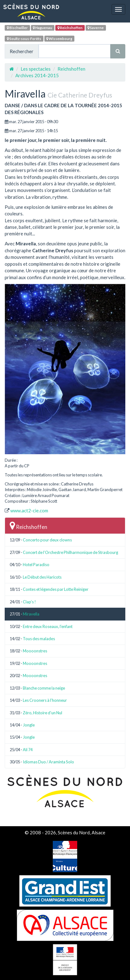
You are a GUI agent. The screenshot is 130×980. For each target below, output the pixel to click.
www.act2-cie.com (29, 510)
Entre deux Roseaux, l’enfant (48, 626)
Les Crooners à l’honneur (45, 700)
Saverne (96, 28)
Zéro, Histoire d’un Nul (42, 713)
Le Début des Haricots (42, 577)
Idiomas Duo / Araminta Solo (48, 762)
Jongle (29, 725)
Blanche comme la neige (44, 688)
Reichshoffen (70, 28)
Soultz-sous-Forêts (24, 39)
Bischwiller (17, 28)
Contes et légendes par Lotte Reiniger (56, 589)
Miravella (31, 614)
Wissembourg (59, 39)
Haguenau (42, 28)
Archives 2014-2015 (37, 75)
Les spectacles (36, 69)
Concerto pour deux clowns (47, 540)
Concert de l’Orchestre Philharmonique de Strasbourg (70, 552)
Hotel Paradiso (36, 565)
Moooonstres (35, 651)
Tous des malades (39, 639)
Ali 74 (28, 750)
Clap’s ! (29, 602)
